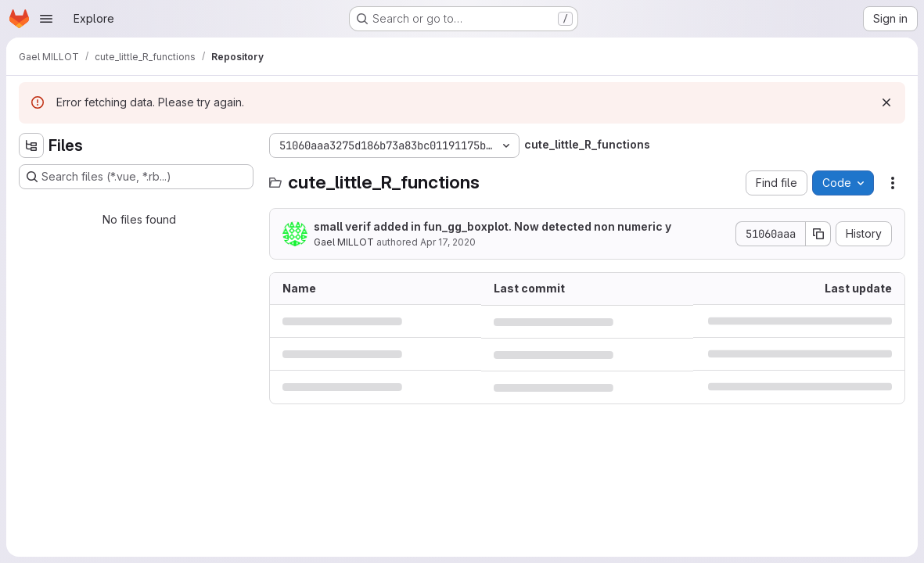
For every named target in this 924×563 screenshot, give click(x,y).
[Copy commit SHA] (818, 234)
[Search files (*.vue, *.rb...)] (136, 177)
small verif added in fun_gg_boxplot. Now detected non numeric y (493, 226)
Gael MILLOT (344, 242)
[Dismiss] (886, 102)
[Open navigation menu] (46, 19)
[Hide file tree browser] (31, 145)
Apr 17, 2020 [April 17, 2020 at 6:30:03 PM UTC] (448, 242)
